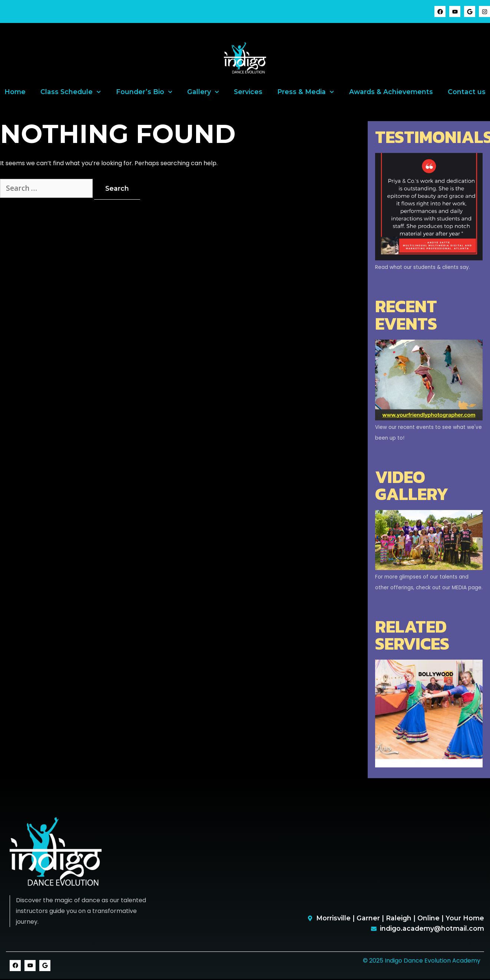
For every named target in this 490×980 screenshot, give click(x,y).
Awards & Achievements (391, 92)
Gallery (203, 92)
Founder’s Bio (144, 92)
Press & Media (306, 92)
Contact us (467, 92)
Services (248, 92)
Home (15, 92)
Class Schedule (71, 92)
